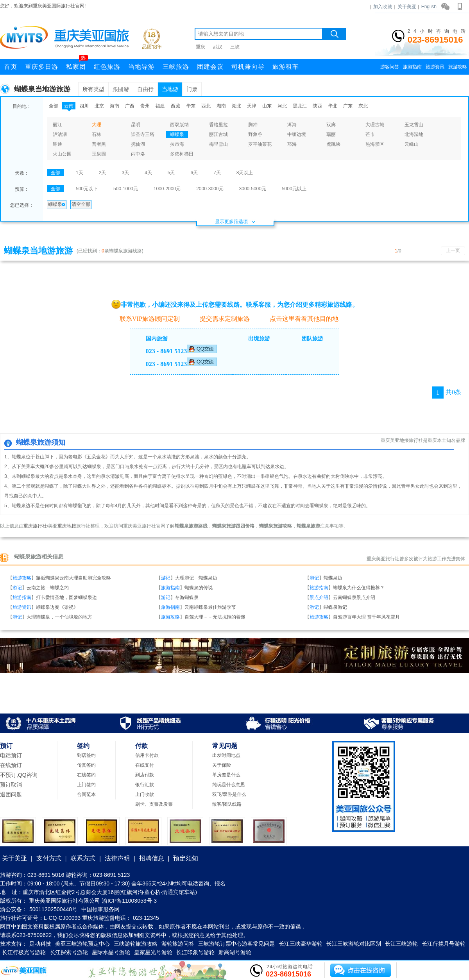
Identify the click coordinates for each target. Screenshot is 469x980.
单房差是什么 (226, 775)
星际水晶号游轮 (111, 952)
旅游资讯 (435, 67)
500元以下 (87, 189)
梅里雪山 (218, 144)
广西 (130, 106)
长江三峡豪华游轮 (301, 944)
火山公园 (62, 154)
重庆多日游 (42, 67)
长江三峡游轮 (401, 944)
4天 (148, 173)
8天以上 (245, 173)
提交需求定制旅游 (221, 319)
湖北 (236, 106)
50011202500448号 (53, 909)
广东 (348, 106)
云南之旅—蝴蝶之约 (48, 588)
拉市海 (177, 144)
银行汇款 (145, 785)
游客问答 (390, 67)
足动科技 (40, 944)
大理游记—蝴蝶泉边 (196, 578)
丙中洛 (138, 154)
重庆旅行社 (35, 526)
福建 (160, 106)
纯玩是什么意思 (229, 785)
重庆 (200, 47)
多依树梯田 (182, 154)
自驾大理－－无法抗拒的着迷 (215, 617)
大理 (97, 125)
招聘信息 (152, 858)
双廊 (331, 125)
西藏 (175, 106)
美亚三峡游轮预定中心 (82, 944)
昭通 (57, 144)
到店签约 (86, 755)
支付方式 (49, 858)
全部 (54, 106)
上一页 (453, 250)
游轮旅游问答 (178, 944)
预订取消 (11, 785)
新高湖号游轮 (235, 952)
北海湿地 (414, 134)
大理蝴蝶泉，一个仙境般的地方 (59, 617)
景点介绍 (319, 597)
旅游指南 (412, 67)
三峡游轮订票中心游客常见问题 (236, 944)
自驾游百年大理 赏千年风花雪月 (366, 617)
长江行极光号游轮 (24, 952)
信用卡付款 (147, 755)
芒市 (370, 134)
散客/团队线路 (227, 804)
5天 (171, 173)
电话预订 (11, 755)
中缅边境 (297, 134)
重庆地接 (67, 526)
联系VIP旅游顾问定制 (146, 318)
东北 (363, 106)
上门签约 (86, 785)
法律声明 (117, 858)
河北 (282, 106)
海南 (115, 106)
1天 (80, 173)
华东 (191, 106)
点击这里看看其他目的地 (300, 319)
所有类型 (93, 89)
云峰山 (412, 144)
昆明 (136, 125)
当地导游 (141, 67)
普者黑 (99, 144)
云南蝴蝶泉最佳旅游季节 (210, 607)
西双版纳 (179, 125)
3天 (125, 173)
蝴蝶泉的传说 (199, 588)
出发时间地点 (226, 755)
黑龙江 (300, 106)
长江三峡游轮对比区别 (354, 944)
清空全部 (81, 204)
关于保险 (222, 765)
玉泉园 (99, 154)
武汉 (218, 47)
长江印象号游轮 (195, 952)
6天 (194, 173)
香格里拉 (218, 125)
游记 (166, 578)
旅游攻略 (458, 67)
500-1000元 (126, 189)
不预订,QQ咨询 (19, 775)
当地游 (170, 89)
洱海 (292, 125)
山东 (267, 106)
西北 (206, 106)
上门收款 (145, 794)
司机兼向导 (248, 67)
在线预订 (11, 765)
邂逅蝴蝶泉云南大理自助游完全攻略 (73, 578)
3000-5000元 (253, 189)
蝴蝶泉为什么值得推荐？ (359, 588)
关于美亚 (407, 7)
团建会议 (210, 67)
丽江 (57, 125)
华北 (333, 106)
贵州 (145, 106)
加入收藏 (383, 7)
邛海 (292, 144)
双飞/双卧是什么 (229, 794)
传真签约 (86, 765)
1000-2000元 (167, 189)
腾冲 (253, 125)
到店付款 (145, 775)
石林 (97, 134)
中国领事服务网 (100, 909)
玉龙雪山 (414, 125)
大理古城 (375, 125)
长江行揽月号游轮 (444, 944)
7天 (217, 173)
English (429, 7)
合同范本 (86, 794)
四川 (84, 106)
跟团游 (121, 89)
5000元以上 (294, 189)
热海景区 (375, 144)
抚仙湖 (138, 144)
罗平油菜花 (260, 144)
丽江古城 (218, 134)
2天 (103, 173)
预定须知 (186, 858)
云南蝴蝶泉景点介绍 (354, 597)
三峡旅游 (176, 67)
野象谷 (255, 134)
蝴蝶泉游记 (335, 607)
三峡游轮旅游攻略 (136, 944)
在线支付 (145, 765)
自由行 (145, 89)
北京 (99, 106)
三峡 (235, 47)
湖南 (221, 106)
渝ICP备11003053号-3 (129, 901)
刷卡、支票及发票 (154, 804)
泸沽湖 (60, 134)
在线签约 (86, 775)
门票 (192, 89)
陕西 (317, 106)
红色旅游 (107, 67)
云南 (69, 106)
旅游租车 (286, 67)
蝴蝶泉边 (333, 578)
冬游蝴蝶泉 (187, 597)
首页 (11, 67)
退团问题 (11, 794)
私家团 (77, 64)
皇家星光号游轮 (153, 952)
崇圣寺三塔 (143, 134)
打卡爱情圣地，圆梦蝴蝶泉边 (66, 597)
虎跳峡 (333, 144)
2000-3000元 (210, 189)
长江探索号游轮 (69, 952)
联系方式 (83, 858)
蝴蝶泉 (177, 134)
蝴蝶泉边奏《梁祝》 (57, 607)
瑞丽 (331, 134)
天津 (252, 106)
